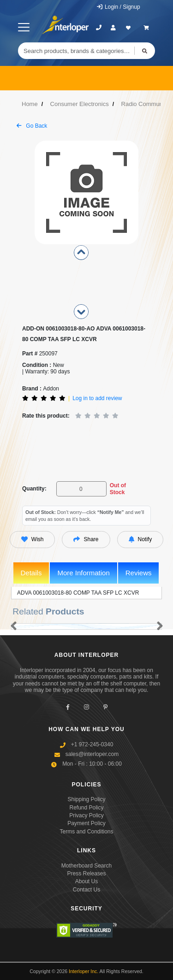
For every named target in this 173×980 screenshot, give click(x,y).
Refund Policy (86, 808)
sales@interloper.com (92, 754)
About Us (86, 881)
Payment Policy (86, 823)
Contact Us (86, 890)
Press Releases (86, 874)
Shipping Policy (86, 799)
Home (30, 104)
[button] (12, 626)
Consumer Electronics (80, 104)
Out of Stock (118, 489)
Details (31, 573)
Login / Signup (118, 7)
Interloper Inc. (84, 971)
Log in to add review (97, 398)
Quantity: (34, 489)
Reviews (139, 573)
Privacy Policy (86, 815)
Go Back (32, 126)
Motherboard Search (86, 866)
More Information (83, 573)
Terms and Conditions (86, 832)
